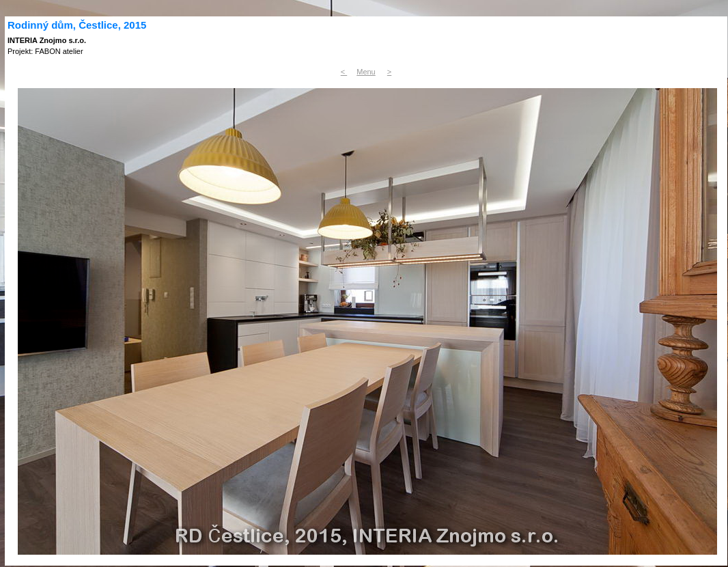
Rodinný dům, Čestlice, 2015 (77, 25)
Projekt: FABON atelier (45, 51)
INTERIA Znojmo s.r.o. (47, 40)
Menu (366, 72)
